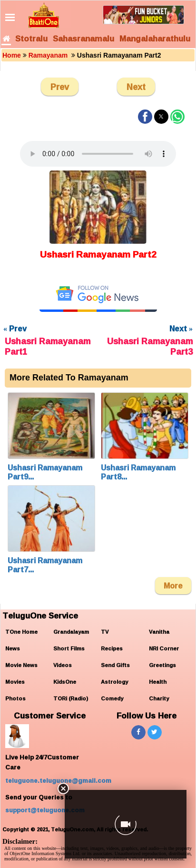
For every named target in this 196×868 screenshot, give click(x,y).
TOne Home (21, 632)
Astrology (114, 682)
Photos (15, 698)
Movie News (21, 665)
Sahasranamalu (83, 38)
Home (12, 55)
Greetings (162, 665)
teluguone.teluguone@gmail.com (58, 780)
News (13, 648)
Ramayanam (49, 55)
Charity (159, 698)
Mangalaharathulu (155, 38)
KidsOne (65, 682)
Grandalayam (71, 632)
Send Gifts (115, 665)
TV (105, 632)
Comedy (112, 698)
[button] (145, 117)
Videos (63, 665)
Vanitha (159, 632)
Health (158, 682)
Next (136, 87)
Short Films (69, 648)
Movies (15, 682)
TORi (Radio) (71, 698)
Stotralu (31, 38)
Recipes (112, 648)
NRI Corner (164, 648)
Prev (60, 87)
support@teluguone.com (45, 810)
